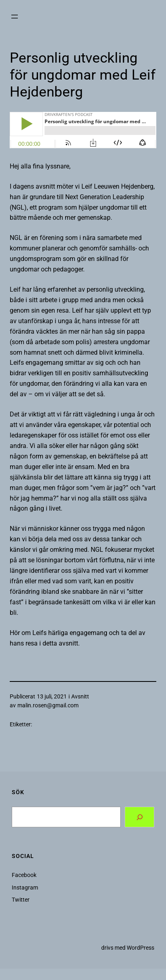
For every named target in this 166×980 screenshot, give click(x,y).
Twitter (21, 900)
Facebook (24, 875)
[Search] (139, 817)
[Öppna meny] (15, 17)
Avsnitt (80, 696)
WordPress (140, 948)
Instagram (25, 887)
